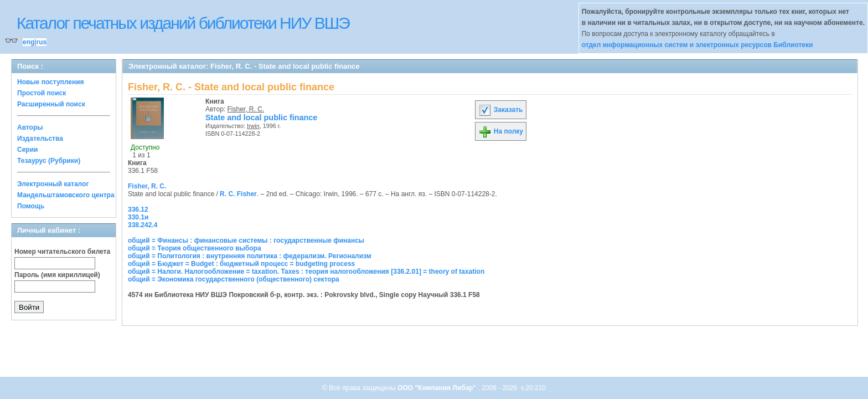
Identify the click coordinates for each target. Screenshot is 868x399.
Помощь (31, 206)
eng (29, 42)
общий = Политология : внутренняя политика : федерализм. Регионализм (250, 256)
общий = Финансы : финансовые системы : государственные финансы (246, 241)
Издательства (40, 139)
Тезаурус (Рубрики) (49, 161)
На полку (501, 131)
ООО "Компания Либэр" (438, 388)
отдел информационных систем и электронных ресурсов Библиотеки (697, 45)
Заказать (500, 110)
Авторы (30, 127)
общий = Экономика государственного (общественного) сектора (234, 279)
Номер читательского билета (62, 252)
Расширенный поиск (51, 104)
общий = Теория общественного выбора (195, 248)
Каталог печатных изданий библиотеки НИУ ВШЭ (183, 23)
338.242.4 (143, 225)
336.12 (138, 209)
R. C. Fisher (238, 194)
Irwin (253, 126)
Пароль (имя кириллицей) (57, 275)
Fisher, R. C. (246, 109)
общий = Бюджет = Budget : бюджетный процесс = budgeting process (241, 264)
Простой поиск (42, 93)
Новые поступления (51, 82)
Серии (27, 150)
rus (41, 42)
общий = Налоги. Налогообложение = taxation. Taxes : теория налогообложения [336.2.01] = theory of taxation (306, 272)
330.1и (138, 217)
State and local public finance (261, 117)
